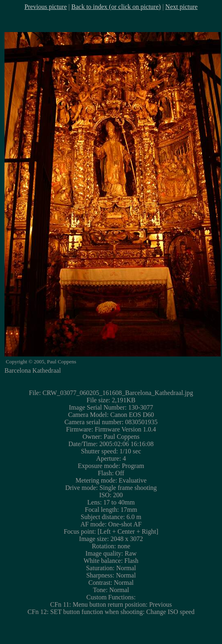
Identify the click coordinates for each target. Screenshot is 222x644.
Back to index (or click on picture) (116, 7)
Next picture (181, 7)
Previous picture (45, 7)
